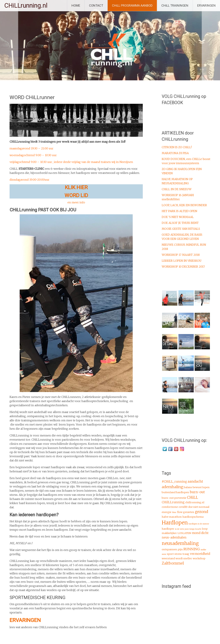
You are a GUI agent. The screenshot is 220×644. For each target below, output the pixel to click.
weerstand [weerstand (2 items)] (168, 558)
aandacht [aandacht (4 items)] (195, 481)
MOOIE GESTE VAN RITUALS (181, 229)
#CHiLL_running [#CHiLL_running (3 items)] (174, 482)
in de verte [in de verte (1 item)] (179, 529)
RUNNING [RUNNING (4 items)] (192, 549)
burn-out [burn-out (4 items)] (197, 492)
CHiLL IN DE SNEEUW (177, 189)
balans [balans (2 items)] (188, 487)
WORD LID (76, 195)
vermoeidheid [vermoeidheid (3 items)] (200, 554)
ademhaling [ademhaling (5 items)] (172, 487)
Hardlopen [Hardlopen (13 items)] (175, 523)
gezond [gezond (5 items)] (202, 512)
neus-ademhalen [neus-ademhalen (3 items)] (174, 537)
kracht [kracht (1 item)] (198, 529)
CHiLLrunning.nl (26, 6)
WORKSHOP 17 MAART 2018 (181, 255)
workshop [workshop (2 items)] (199, 558)
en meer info (76, 202)
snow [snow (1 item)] (164, 554)
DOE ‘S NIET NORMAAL (178, 217)
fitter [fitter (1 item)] (174, 512)
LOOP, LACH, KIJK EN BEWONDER (184, 205)
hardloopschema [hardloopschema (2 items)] (193, 517)
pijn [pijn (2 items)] (180, 549)
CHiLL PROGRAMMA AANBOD (132, 5)
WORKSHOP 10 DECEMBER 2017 (183, 267)
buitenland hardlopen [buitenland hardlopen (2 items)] (175, 492)
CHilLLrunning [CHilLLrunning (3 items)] (173, 502)
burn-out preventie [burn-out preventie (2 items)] (174, 498)
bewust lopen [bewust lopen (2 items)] (201, 487)
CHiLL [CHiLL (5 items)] (192, 497)
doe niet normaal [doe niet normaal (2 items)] (199, 507)
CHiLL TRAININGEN (175, 5)
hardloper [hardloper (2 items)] (168, 529)
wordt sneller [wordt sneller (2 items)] (184, 558)
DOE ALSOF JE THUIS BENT (180, 223)
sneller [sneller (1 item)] (203, 550)
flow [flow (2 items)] (180, 512)
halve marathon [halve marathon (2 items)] (172, 517)
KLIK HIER (76, 187)
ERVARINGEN (206, 5)
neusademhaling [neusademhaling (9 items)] (180, 543)
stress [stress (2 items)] (178, 554)
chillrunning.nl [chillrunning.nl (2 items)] (195, 502)
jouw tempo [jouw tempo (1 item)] (190, 529)
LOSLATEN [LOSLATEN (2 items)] (184, 533)
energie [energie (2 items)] (167, 512)
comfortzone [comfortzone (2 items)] (170, 507)
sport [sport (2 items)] (170, 554)
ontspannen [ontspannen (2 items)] (169, 549)
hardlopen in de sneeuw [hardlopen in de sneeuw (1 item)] (199, 524)
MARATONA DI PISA (175, 153)
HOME (76, 5)
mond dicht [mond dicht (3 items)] (200, 533)
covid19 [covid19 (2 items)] (183, 507)
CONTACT (96, 5)
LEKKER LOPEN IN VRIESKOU (182, 261)
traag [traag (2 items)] (186, 554)
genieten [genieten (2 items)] (189, 512)
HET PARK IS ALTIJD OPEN (179, 211)
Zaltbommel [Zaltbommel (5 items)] (173, 563)
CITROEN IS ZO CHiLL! (177, 147)
